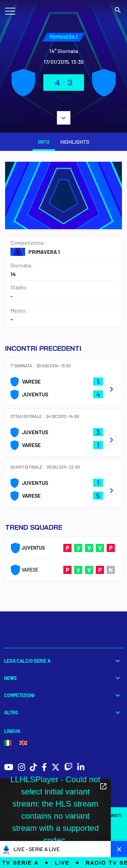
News (63, 678)
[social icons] (9, 768)
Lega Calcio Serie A (63, 661)
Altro (63, 713)
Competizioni (63, 695)
